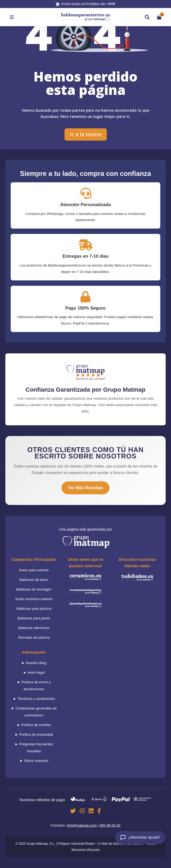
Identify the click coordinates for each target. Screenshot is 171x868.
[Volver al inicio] (86, 17)
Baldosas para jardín (34, 618)
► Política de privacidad (34, 734)
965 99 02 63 (110, 825)
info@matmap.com (82, 825)
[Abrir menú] (12, 17)
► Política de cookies (34, 725)
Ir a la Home (86, 134)
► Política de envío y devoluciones (34, 686)
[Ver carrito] (159, 17)
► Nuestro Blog (34, 663)
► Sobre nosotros (34, 761)
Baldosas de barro (34, 580)
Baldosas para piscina (34, 609)
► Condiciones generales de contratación (34, 712)
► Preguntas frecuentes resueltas (34, 748)
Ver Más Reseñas (85, 488)
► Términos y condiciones (34, 699)
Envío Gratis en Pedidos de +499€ (86, 4)
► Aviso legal (34, 672)
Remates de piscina (34, 637)
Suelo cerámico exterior (34, 599)
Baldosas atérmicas (34, 628)
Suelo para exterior (34, 570)
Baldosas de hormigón (34, 589)
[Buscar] (147, 17)
